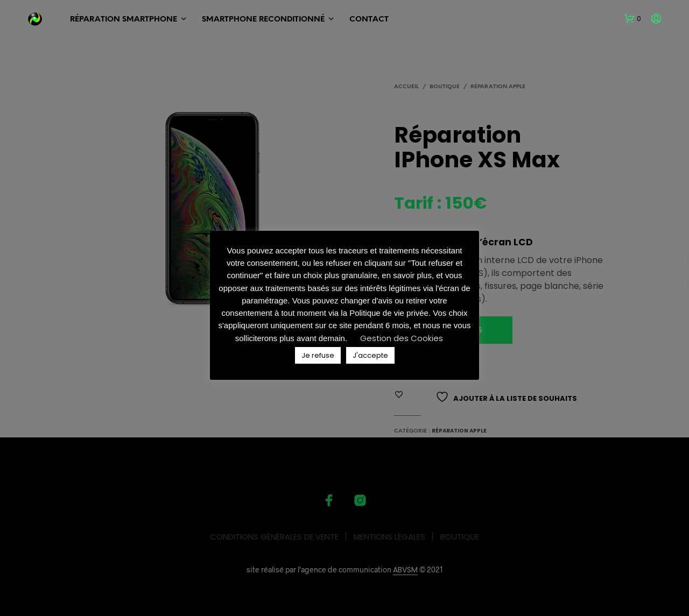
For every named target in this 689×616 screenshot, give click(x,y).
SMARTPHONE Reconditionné (263, 20)
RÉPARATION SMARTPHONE (124, 20)
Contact (369, 20)
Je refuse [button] (318, 355)
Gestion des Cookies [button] (402, 338)
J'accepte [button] (370, 355)
